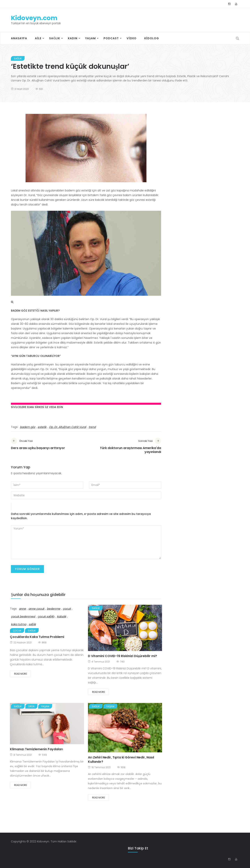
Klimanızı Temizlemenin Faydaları (36, 749)
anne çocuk (36, 609)
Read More (20, 674)
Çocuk (17, 631)
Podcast (111, 38)
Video (131, 38)
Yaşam (90, 38)
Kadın (73, 38)
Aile (38, 38)
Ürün (31, 706)
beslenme (54, 609)
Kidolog (152, 38)
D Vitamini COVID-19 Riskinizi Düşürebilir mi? (122, 656)
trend (92, 427)
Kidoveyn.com (34, 18)
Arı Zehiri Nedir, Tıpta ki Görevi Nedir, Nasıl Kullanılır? (121, 759)
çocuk (67, 609)
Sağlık (55, 38)
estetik (42, 427)
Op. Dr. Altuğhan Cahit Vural (67, 427)
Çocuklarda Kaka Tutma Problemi (37, 637)
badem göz (27, 427)
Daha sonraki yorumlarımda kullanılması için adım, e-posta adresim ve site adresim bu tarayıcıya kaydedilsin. (81, 516)
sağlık (32, 624)
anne (22, 609)
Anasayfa (19, 38)
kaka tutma (19, 624)
